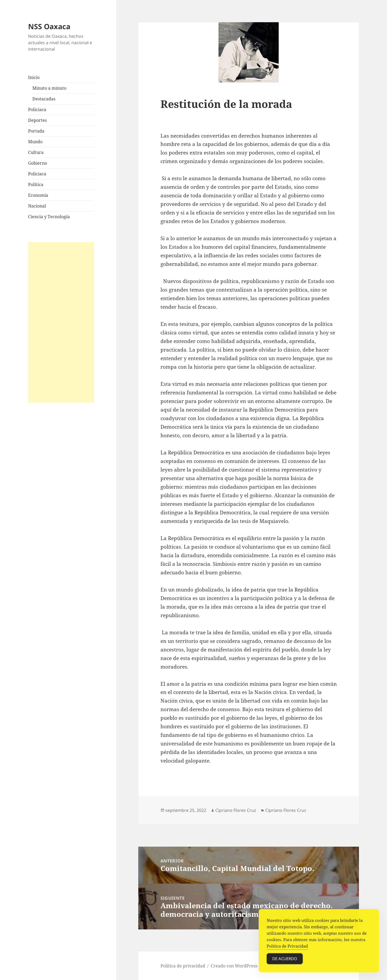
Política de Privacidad (287, 953)
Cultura (36, 152)
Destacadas (44, 99)
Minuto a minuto (49, 88)
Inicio (34, 77)
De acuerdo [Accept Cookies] (285, 966)
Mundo (35, 142)
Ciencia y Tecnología (49, 217)
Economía (38, 195)
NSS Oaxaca (49, 26)
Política (36, 184)
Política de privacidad (183, 966)
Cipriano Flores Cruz (236, 810)
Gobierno (38, 163)
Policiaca (37, 110)
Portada (36, 131)
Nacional (37, 206)
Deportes (37, 120)
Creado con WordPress (234, 966)
